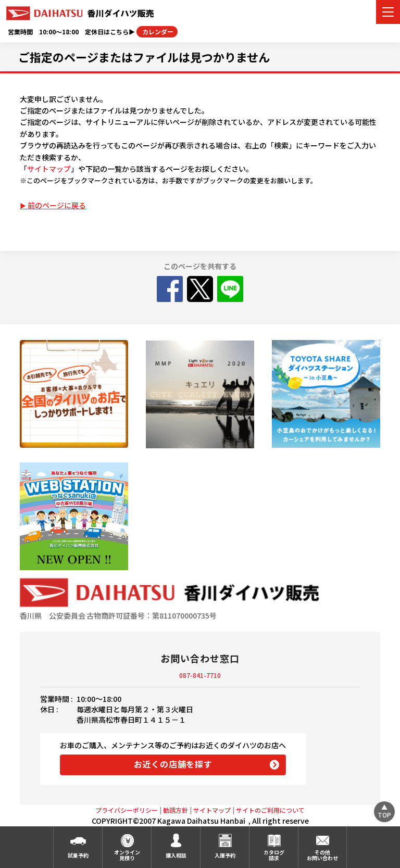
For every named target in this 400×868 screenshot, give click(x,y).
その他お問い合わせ (322, 855)
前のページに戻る (57, 205)
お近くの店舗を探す (173, 764)
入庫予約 (225, 855)
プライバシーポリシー (127, 810)
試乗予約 (78, 855)
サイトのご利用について (270, 810)
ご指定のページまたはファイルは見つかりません (144, 57)
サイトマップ (49, 169)
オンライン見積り (127, 855)
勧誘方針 (176, 810)
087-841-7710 (200, 675)
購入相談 (176, 855)
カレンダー (157, 32)
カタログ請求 (274, 855)
